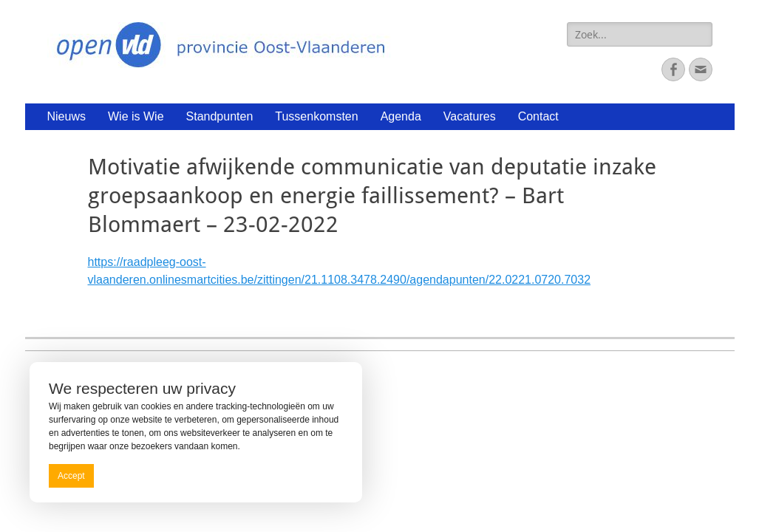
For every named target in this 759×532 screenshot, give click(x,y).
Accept (71, 476)
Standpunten (220, 116)
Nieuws (67, 116)
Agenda (401, 116)
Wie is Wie (136, 116)
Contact (538, 116)
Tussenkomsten (316, 116)
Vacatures (470, 116)
